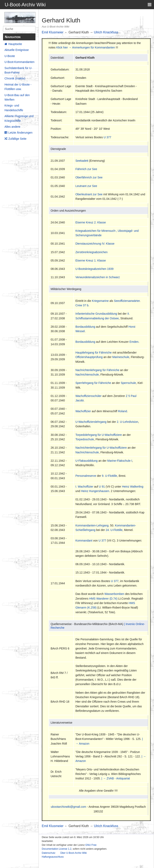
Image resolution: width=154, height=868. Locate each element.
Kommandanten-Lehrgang (92, 525)
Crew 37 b (82, 305)
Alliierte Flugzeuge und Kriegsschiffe (19, 118)
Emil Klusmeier (53, 32)
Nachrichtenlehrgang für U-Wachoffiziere (101, 448)
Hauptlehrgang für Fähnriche (93, 353)
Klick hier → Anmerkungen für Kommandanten (86, 47)
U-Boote (10, 56)
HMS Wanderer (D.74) (103, 599)
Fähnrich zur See (86, 169)
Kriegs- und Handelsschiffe (14, 108)
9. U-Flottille (109, 476)
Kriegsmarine (100, 301)
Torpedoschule (85, 439)
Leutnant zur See (86, 186)
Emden (134, 342)
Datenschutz (49, 853)
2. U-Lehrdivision (127, 422)
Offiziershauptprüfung (89, 357)
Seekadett (82, 161)
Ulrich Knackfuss (106, 32)
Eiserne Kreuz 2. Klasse (91, 222)
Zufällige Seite (17, 139)
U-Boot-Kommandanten (19, 62)
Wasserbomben (114, 594)
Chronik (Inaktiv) (15, 78)
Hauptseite (15, 44)
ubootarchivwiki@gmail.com (68, 807)
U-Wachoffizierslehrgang (91, 422)
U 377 (107, 137)
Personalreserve (86, 476)
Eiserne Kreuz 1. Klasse (91, 260)
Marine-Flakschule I (120, 461)
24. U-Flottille (114, 530)
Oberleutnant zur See (89, 194)
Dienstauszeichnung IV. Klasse (95, 244)
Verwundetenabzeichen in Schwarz (98, 277)
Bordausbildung (85, 327)
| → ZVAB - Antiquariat (116, 778)
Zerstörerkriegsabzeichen (91, 252)
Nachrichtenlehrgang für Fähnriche (97, 370)
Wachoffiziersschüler (88, 396)
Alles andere (12, 127)
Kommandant (84, 541)
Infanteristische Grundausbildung (96, 314)
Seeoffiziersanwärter (127, 301)
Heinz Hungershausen (95, 491)
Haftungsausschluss (53, 857)
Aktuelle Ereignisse (17, 50)
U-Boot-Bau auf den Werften (17, 97)
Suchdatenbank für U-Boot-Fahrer (18, 70)
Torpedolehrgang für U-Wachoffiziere (99, 435)
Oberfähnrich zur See (89, 177)
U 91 (102, 487)
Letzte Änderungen (20, 133)
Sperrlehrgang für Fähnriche (93, 383)
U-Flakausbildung (86, 461)
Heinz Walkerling (133, 487)
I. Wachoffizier (84, 487)
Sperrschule (128, 383)
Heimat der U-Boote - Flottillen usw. (18, 87)
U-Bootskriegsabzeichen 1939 (94, 269)
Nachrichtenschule (87, 375)
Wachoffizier (83, 411)
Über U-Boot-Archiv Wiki (74, 853)
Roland (122, 411)
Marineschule (121, 357)
